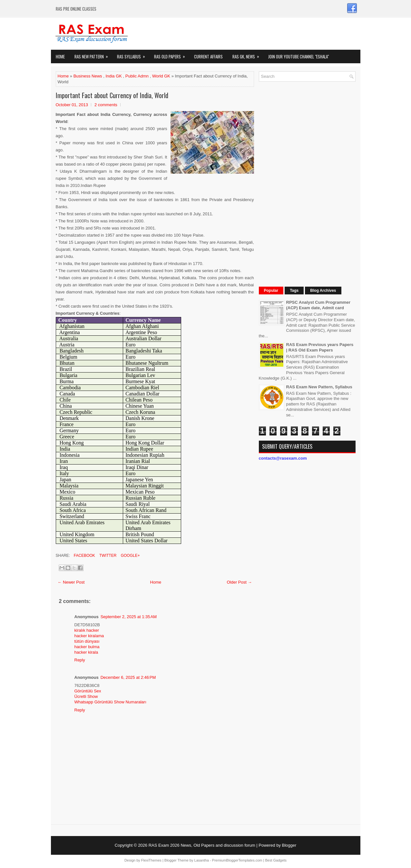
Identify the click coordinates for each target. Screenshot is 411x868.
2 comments (106, 105)
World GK (161, 76)
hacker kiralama (89, 636)
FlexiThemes (151, 860)
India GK (114, 76)
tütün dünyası (87, 641)
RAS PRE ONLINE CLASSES (76, 9)
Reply (80, 660)
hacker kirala (86, 652)
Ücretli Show (86, 696)
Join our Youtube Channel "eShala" (298, 56)
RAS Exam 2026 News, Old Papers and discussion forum (202, 845)
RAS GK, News (248, 55)
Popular (271, 291)
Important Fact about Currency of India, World (112, 95)
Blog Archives (323, 291)
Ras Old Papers (172, 55)
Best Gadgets (276, 860)
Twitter (107, 556)
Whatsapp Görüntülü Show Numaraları (110, 702)
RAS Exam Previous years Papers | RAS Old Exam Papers (320, 347)
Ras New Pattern (93, 55)
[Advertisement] (307, 183)
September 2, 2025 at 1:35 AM (129, 617)
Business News (88, 76)
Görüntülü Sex (88, 691)
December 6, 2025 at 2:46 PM (128, 677)
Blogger (289, 845)
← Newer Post (71, 582)
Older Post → (239, 582)
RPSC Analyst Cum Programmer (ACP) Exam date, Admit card (318, 305)
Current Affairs (208, 56)
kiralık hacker (87, 630)
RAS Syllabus (133, 55)
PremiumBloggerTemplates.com (237, 860)
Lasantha (202, 860)
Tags (294, 291)
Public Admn (137, 76)
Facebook (84, 556)
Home (60, 56)
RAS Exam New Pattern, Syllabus (319, 387)
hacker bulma (87, 647)
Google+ (130, 556)
